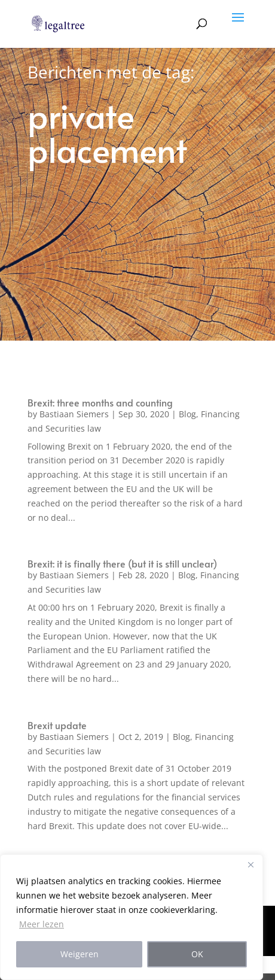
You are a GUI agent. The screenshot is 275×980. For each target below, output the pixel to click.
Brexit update (57, 725)
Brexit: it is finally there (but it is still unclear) (122, 563)
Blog (187, 414)
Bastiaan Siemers (74, 414)
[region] (132, 917)
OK (197, 954)
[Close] (250, 864)
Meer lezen (42, 924)
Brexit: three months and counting (100, 402)
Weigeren (80, 954)
